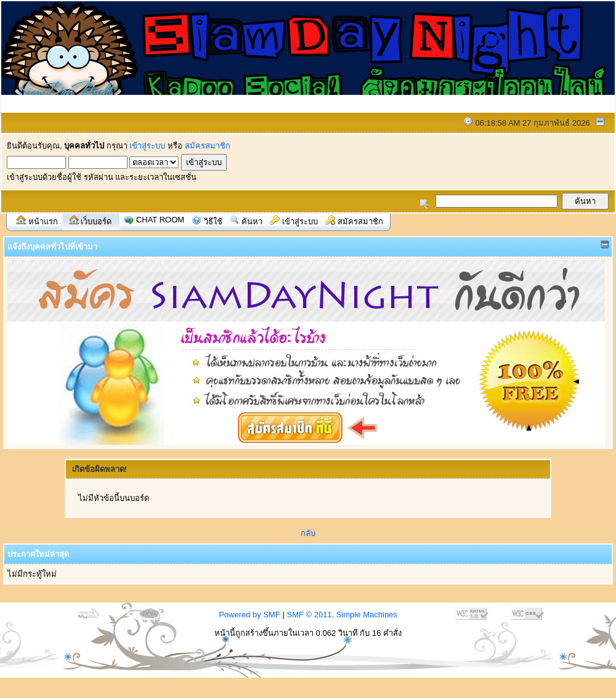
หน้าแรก (43, 221)
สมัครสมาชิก (208, 146)
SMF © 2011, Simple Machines (342, 615)
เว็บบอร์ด (96, 221)
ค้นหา (252, 221)
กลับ (308, 533)
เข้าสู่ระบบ (147, 146)
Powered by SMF (249, 615)
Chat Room (160, 220)
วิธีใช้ (213, 221)
